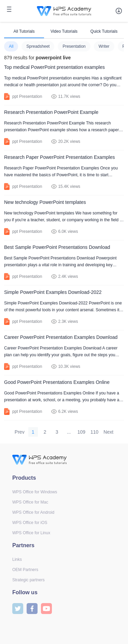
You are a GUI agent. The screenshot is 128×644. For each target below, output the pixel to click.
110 (94, 432)
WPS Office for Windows (35, 492)
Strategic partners (29, 580)
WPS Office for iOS (30, 523)
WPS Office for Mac (30, 502)
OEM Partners (25, 570)
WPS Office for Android (33, 512)
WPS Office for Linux (31, 533)
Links (17, 559)
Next (108, 432)
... (69, 432)
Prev (20, 432)
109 (81, 432)
